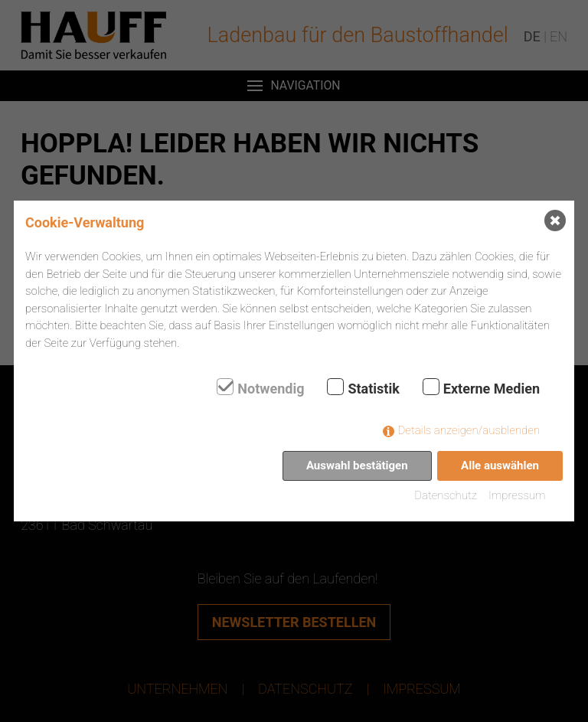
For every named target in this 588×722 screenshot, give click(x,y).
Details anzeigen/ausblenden (469, 430)
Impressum (517, 495)
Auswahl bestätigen (357, 466)
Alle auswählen (500, 466)
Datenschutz (446, 495)
